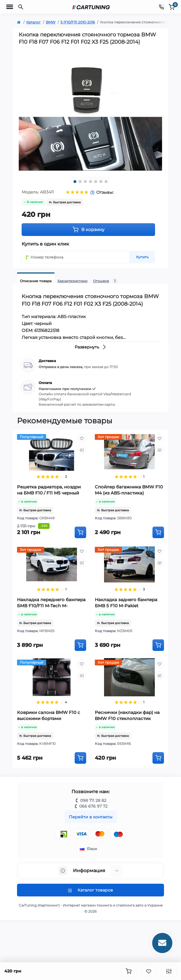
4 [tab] (90, 182)
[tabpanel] (90, 110)
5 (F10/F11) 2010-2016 (78, 22)
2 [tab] (80, 182)
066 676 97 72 (93, 806)
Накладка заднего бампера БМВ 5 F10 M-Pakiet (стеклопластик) (126, 606)
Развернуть (91, 347)
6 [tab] (101, 182)
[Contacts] (161, 7)
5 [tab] (96, 182)
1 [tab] (75, 182)
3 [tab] (85, 182)
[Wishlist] (82, 438)
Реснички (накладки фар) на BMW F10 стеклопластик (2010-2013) (127, 718)
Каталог (33, 22)
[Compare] (82, 450)
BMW (51, 22)
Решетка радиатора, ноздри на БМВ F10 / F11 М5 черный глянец (49, 493)
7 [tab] (106, 182)
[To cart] (80, 532)
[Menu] (10, 7)
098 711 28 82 (93, 800)
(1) (92, 192)
